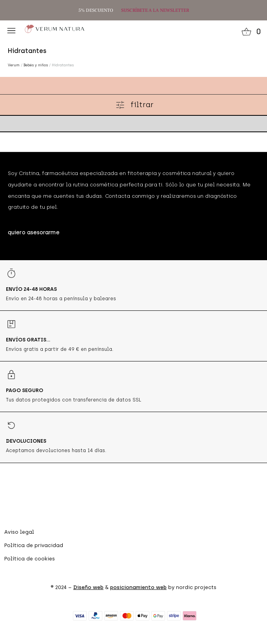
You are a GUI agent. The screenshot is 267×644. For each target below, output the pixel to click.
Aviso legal (19, 532)
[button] (11, 31)
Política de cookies (30, 559)
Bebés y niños (36, 65)
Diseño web (88, 587)
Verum (14, 65)
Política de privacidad (34, 545)
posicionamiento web (138, 587)
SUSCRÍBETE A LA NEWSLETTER (155, 10)
